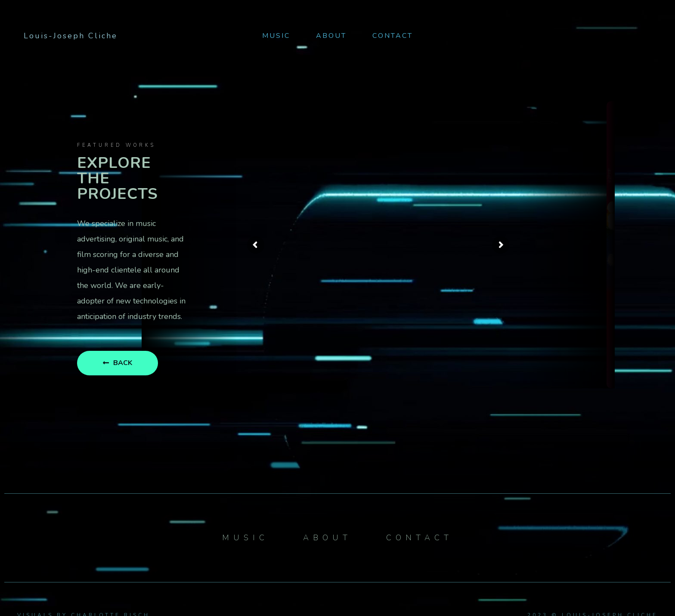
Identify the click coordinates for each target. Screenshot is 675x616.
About (331, 36)
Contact (393, 36)
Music (276, 36)
